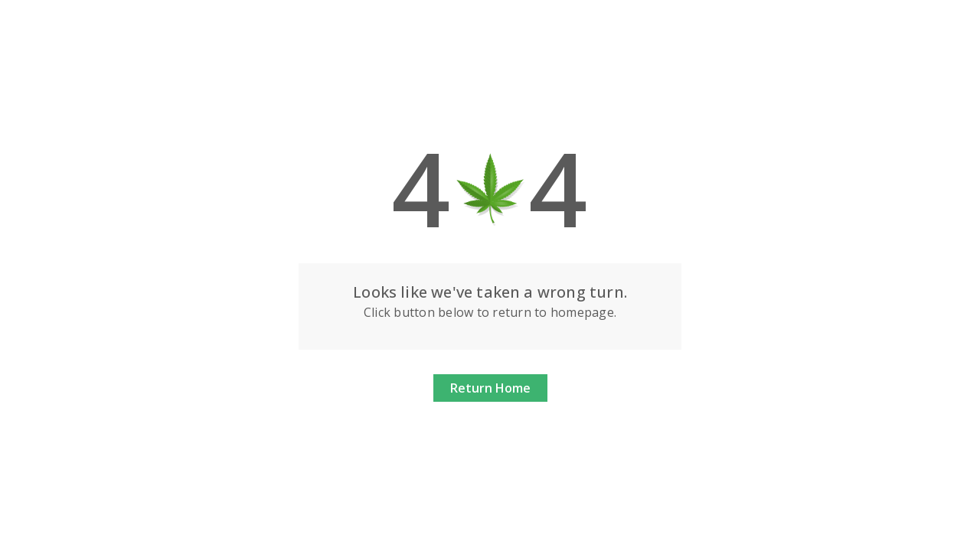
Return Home (490, 388)
